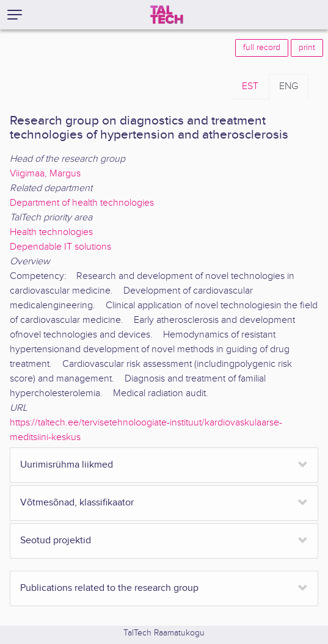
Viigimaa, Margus (45, 174)
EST (250, 86)
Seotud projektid (56, 541)
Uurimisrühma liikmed (67, 465)
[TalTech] (167, 15)
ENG (289, 86)
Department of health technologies (82, 203)
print (307, 48)
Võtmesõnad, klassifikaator (77, 503)
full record (262, 48)
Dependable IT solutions (60, 247)
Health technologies (51, 232)
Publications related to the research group (109, 588)
